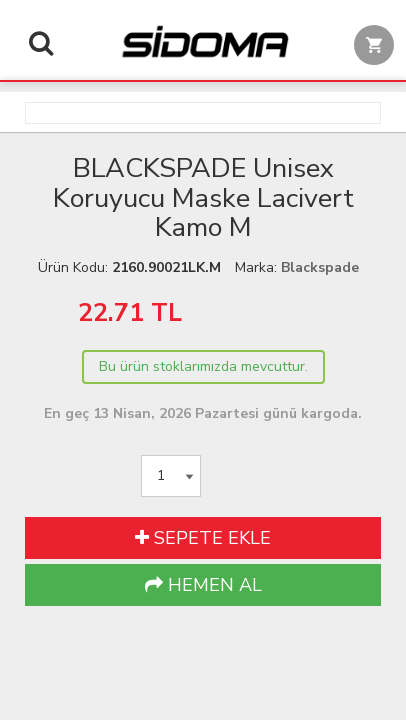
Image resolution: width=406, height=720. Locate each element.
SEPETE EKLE (203, 538)
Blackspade (320, 267)
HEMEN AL (203, 585)
